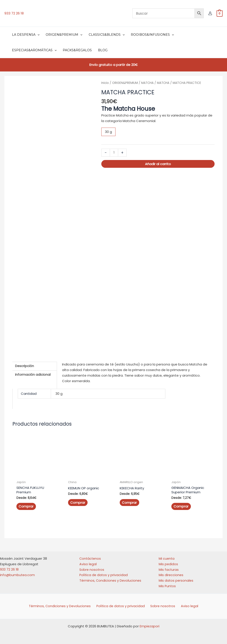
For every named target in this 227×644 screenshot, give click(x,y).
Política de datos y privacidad (104, 573)
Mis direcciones (171, 573)
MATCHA (148, 83)
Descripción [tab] (25, 364)
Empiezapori (150, 624)
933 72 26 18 (14, 13)
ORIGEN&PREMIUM (126, 83)
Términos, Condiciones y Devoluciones (111, 579)
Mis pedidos (168, 562)
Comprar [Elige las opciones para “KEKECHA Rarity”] (129, 501)
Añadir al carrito (158, 164)
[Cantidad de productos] (114, 153)
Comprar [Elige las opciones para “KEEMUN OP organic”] (78, 501)
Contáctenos (91, 557)
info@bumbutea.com (18, 573)
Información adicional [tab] (33, 373)
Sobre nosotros (92, 568)
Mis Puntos (167, 584)
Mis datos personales (176, 579)
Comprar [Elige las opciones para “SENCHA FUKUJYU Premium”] (26, 505)
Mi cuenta (167, 557)
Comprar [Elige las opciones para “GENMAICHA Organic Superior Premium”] (181, 505)
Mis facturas (169, 568)
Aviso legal (88, 562)
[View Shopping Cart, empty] (220, 13)
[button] (37, 35)
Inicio (105, 83)
